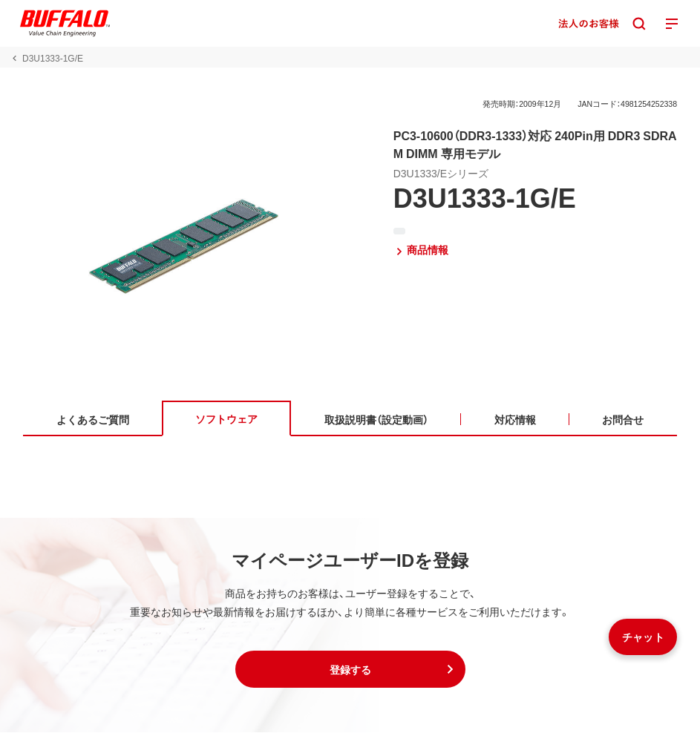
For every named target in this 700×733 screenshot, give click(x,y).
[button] (350, 670)
